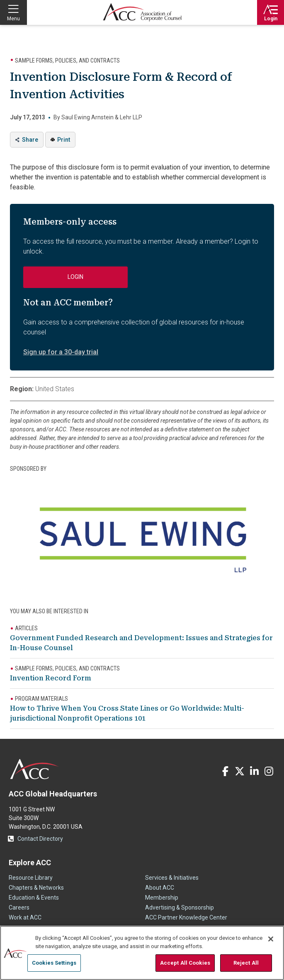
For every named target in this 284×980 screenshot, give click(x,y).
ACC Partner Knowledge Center (186, 917)
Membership (162, 898)
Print (64, 140)
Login (271, 19)
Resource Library (31, 878)
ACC (35, 769)
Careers (19, 907)
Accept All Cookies (185, 963)
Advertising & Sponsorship (180, 907)
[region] (142, 953)
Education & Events (34, 898)
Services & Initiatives (172, 878)
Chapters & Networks (36, 888)
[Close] (271, 939)
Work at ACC (25, 917)
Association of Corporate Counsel (142, 12)
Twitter (240, 771)
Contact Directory (40, 839)
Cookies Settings (54, 963)
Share (30, 140)
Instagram (269, 771)
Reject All (246, 963)
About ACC (160, 888)
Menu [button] (13, 19)
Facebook (225, 771)
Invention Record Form (51, 678)
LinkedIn (254, 771)
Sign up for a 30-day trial (61, 352)
